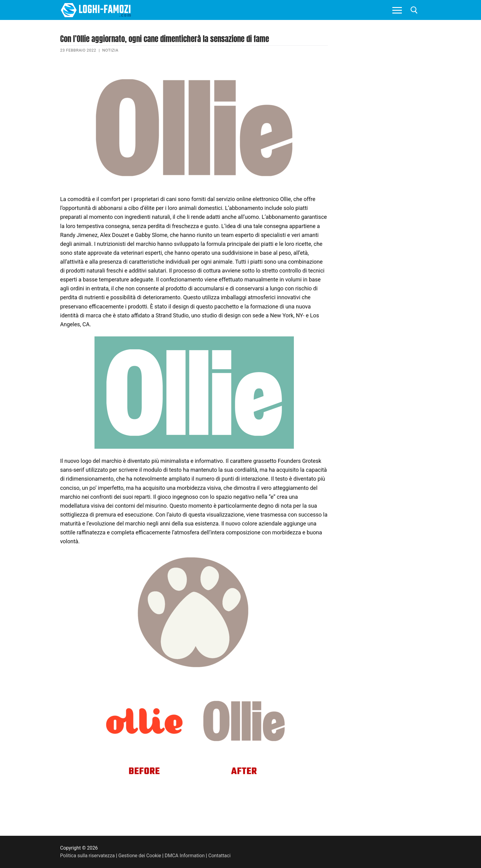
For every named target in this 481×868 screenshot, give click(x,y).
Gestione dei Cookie (140, 856)
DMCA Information (185, 856)
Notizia (110, 50)
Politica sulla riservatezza (87, 856)
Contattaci (219, 856)
